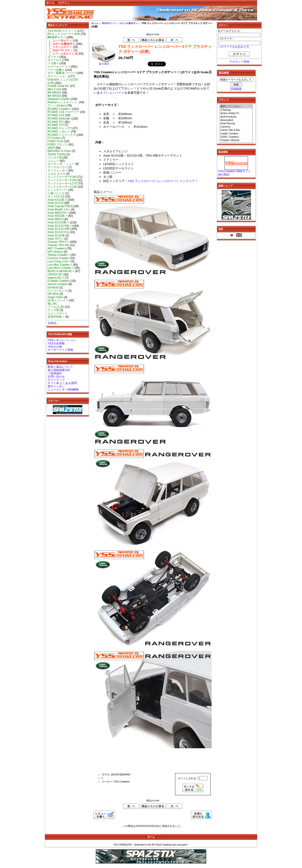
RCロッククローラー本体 (64, 34)
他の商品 (224, 175)
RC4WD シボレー (59, 132)
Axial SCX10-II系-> (60, 226)
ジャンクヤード (58, 313)
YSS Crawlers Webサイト (234, 171)
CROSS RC (55, 274)
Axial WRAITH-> (58, 213)
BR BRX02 (55, 96)
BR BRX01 (55, 93)
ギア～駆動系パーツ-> (62, 73)
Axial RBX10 (56, 219)
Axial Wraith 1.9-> (59, 210)
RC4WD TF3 (56, 125)
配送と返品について (60, 367)
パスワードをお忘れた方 (234, 47)
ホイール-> (55, 60)
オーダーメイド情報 (60, 350)
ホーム (50, 3)
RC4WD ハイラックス (62, 135)
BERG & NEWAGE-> (61, 271)
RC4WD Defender (59, 119)
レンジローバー (58, 190)
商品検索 (224, 73)
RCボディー (109, 23)
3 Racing (236, 110)
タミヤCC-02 (56, 197)
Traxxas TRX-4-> (59, 242)
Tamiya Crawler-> (59, 255)
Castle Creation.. (236, 134)
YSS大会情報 (56, 343)
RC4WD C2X (56, 115)
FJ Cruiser (54, 138)
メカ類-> (53, 63)
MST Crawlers (57, 248)
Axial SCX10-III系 (59, 229)
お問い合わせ (56, 376)
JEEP (51, 148)
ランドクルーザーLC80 (62, 187)
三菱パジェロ (56, 193)
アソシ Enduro (57, 106)
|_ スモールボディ (60, 47)
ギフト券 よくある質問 (62, 383)
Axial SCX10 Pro (58, 232)
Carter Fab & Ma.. (236, 130)
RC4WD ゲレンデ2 (60, 128)
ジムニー (53, 161)
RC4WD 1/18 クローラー (64, 112)
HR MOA (53, 294)
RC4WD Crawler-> (59, 109)
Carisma (236, 127)
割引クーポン (56, 386)
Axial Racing (236, 124)
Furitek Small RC (58, 86)
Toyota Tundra (57, 154)
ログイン (64, 3)
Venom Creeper (58, 284)
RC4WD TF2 (56, 122)
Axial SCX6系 (56, 235)
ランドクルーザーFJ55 (62, 180)
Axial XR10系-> (57, 216)
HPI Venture (55, 252)
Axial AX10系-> (57, 200)
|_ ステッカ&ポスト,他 (63, 54)
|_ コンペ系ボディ (60, 41)
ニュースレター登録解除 (63, 389)
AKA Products (236, 117)
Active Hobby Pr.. (236, 113)
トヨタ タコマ (57, 174)
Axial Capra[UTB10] (60, 206)
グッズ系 (53, 310)
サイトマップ (56, 380)
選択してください (236, 107)
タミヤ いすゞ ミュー (61, 164)
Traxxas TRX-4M (58, 245)
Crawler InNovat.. (236, 140)
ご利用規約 (55, 373)
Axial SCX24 (56, 203)
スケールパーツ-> (59, 67)
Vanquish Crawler (59, 99)
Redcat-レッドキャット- (63, 102)
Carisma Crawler (58, 258)
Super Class (55, 297)
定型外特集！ (56, 317)
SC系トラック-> (58, 300)
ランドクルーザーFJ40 (62, 177)
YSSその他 (55, 347)
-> (57, 37)
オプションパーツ (112, 93)
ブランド (224, 100)
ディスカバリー (58, 167)
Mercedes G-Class (59, 151)
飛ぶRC (52, 304)
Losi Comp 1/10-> (59, 261)
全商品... (53, 323)
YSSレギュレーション (62, 340)
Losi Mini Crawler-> (60, 265)
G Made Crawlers (59, 281)
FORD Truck (56, 141)
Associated (236, 120)
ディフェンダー (58, 171)
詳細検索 (236, 89)
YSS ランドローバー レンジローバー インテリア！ (163, 181)
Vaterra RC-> (56, 278)
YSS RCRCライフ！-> (62, 31)
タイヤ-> (53, 57)
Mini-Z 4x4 (54, 89)
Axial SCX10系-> (58, 222)
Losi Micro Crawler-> (61, 268)
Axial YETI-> (56, 239)
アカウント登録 (239, 62)
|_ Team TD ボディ (60, 50)
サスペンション (58, 76)
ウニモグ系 (55, 158)
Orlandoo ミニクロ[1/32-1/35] (63, 81)
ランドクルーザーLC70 (62, 184)
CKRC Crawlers (236, 137)
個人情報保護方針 (59, 370)
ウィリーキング (58, 291)
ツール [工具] (56, 307)
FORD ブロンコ (58, 145)
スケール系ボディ (128, 23)
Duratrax (53, 287)
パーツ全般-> (56, 70)
